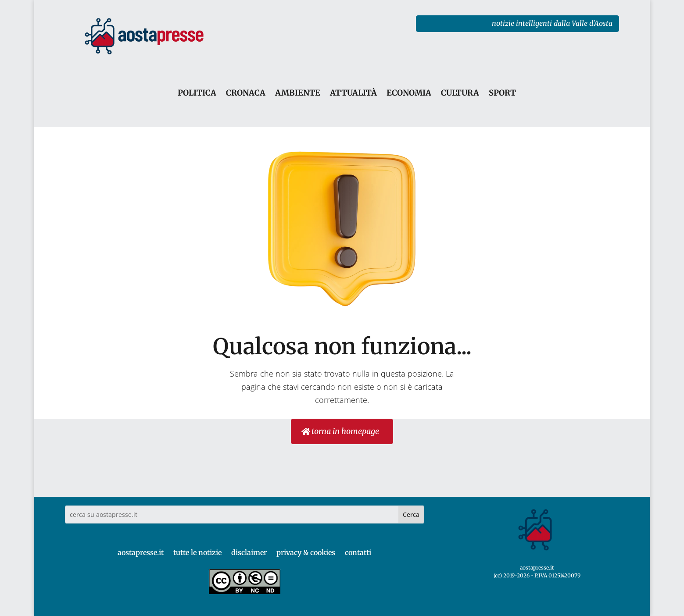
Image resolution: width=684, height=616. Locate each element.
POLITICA (197, 93)
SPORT (502, 93)
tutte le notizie (197, 552)
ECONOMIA (409, 93)
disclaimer (249, 552)
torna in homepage (345, 431)
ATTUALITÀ (353, 93)
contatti (358, 552)
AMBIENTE (298, 93)
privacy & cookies (306, 552)
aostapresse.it (141, 552)
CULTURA (460, 93)
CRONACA (246, 93)
